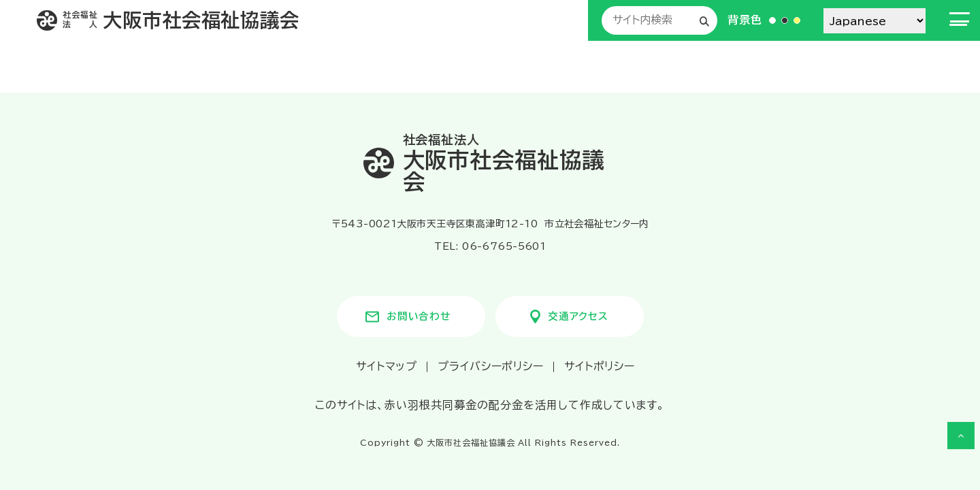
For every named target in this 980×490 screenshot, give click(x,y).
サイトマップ (386, 366)
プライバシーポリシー (491, 366)
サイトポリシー (600, 366)
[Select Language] (875, 21)
